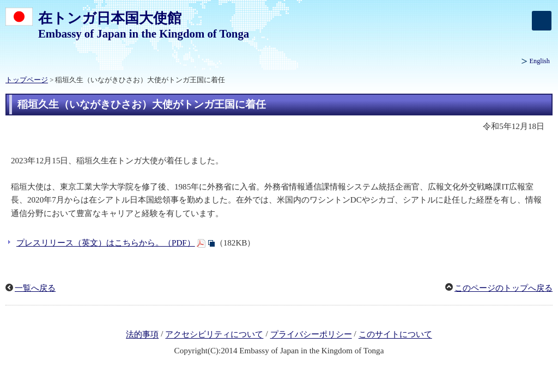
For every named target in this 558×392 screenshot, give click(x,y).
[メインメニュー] (542, 21)
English (540, 61)
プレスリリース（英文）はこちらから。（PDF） (106, 243)
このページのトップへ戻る (504, 288)
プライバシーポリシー (311, 335)
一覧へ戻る (35, 288)
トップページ (27, 80)
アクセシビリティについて (214, 335)
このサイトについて (395, 335)
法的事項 (142, 335)
